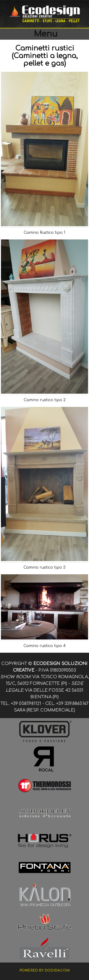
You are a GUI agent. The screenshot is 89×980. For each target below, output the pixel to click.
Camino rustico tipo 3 (44, 567)
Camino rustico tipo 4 (45, 646)
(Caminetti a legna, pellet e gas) (45, 60)
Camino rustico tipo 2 (45, 400)
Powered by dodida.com (44, 970)
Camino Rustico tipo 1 (44, 233)
